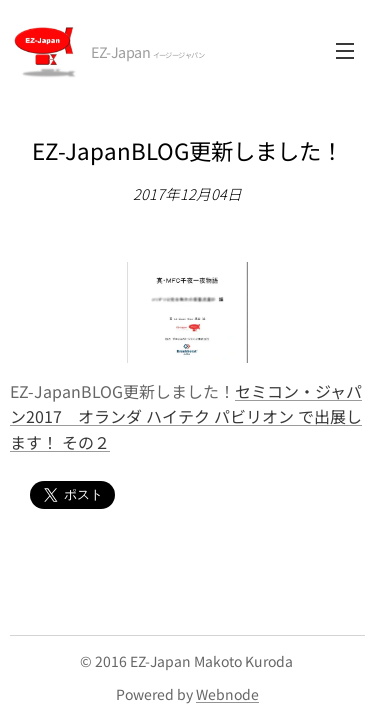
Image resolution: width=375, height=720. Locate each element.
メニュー (345, 51)
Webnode (227, 694)
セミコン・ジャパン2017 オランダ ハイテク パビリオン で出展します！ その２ (186, 416)
